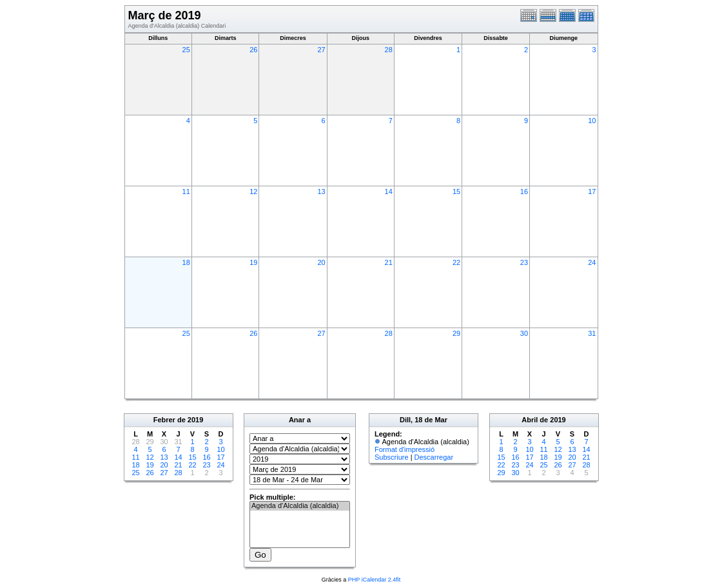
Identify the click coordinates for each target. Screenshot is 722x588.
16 (524, 191)
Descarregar (434, 457)
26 (253, 50)
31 (592, 333)
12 (253, 191)
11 (186, 191)
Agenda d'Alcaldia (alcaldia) (300, 506)
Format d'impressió (405, 449)
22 (456, 262)
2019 (195, 420)
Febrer (164, 420)
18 (186, 262)
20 (321, 262)
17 (592, 191)
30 (524, 333)
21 (389, 262)
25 (186, 50)
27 (321, 50)
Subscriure (392, 457)
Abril (530, 420)
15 (456, 191)
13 (321, 191)
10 (592, 121)
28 (389, 50)
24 (592, 262)
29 (456, 333)
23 (524, 262)
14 (389, 191)
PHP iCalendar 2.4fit (374, 580)
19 (253, 262)
